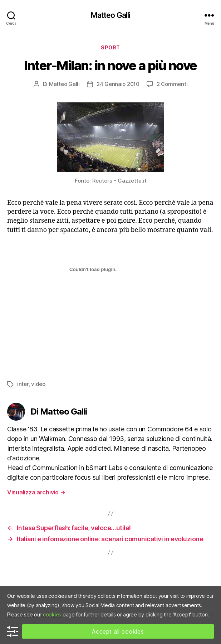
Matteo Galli (111, 15)
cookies (52, 614)
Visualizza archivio (36, 492)
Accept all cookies (118, 631)
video (38, 384)
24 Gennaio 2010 (118, 84)
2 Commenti (172, 84)
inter (23, 384)
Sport (111, 47)
